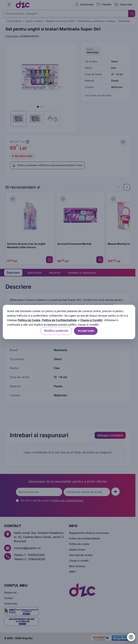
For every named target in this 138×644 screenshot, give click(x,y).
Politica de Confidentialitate (59, 320)
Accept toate (86, 331)
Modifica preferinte (56, 331)
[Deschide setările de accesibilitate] (131, 637)
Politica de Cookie (29, 320)
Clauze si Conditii (91, 320)
